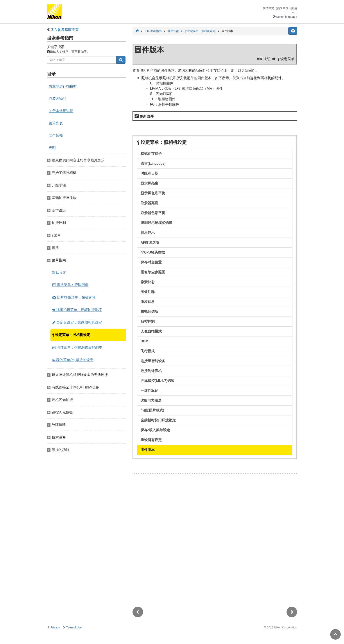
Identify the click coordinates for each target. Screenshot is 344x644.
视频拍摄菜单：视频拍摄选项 (77, 310)
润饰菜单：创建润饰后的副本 (77, 347)
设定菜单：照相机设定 (71, 335)
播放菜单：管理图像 (70, 285)
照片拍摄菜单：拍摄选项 (74, 297)
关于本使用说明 (61, 111)
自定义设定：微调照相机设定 (77, 322)
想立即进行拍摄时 (63, 86)
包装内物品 (57, 99)
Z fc (153, 31)
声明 (52, 148)
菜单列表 (56, 123)
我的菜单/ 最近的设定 (73, 360)
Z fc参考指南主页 (65, 30)
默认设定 (59, 273)
